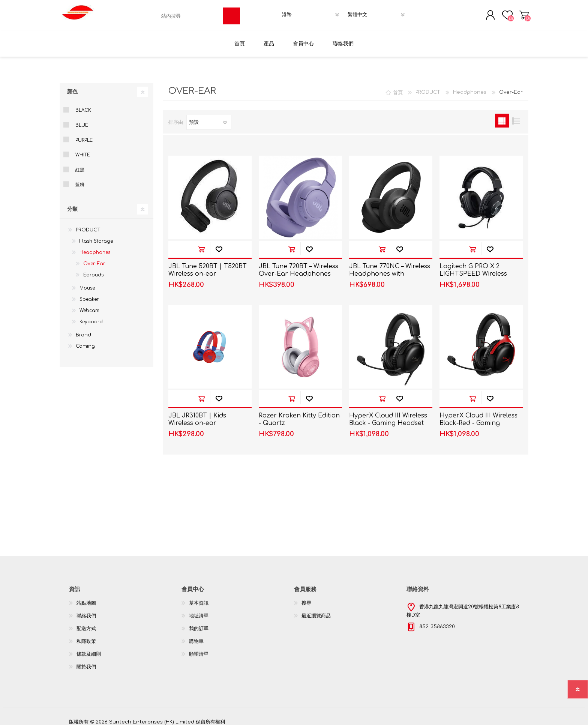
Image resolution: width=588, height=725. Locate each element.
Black (83, 106)
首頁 (398, 88)
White (83, 150)
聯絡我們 (86, 611)
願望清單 (199, 649)
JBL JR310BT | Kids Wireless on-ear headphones (197, 419)
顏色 (72, 87)
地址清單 (199, 611)
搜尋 (306, 598)
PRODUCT (88, 225)
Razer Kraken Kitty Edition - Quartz (299, 415)
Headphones (95, 248)
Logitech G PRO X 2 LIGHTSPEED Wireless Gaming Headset (473, 269)
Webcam (89, 306)
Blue (82, 121)
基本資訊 (199, 598)
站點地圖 (86, 598)
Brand (83, 330)
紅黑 (80, 165)
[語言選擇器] (378, 12)
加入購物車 (201, 244)
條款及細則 (89, 649)
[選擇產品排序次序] (209, 118)
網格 (502, 116)
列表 (516, 116)
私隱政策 (86, 636)
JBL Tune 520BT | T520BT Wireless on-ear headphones (208, 269)
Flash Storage (96, 237)
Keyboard (91, 317)
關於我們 (86, 662)
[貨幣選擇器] (313, 12)
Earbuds (93, 270)
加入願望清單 (219, 244)
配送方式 (86, 624)
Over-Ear (94, 259)
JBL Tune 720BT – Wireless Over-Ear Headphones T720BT (298, 269)
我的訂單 (199, 624)
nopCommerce (500, 710)
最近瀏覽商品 (316, 611)
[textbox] (191, 14)
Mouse (87, 284)
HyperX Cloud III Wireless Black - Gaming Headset (388, 415)
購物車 (526, 13)
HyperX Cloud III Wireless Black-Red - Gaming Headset (478, 419)
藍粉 (80, 180)
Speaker (89, 295)
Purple (84, 135)
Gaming (85, 342)
